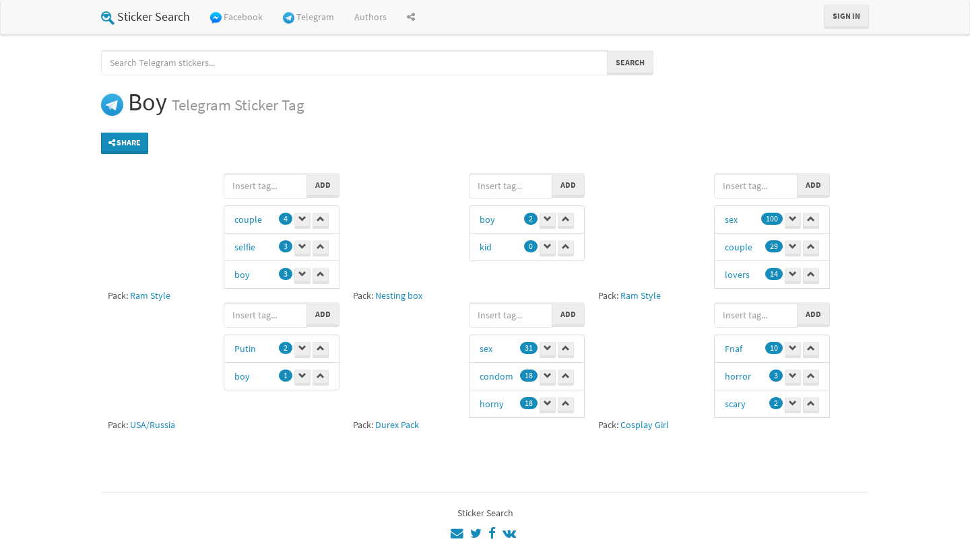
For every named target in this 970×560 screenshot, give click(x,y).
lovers (737, 275)
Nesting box (399, 295)
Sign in (846, 16)
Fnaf (734, 349)
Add (323, 185)
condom (496, 376)
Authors (370, 17)
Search (630, 62)
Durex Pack (397, 425)
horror (738, 376)
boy (242, 275)
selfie (245, 247)
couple (248, 219)
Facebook (236, 17)
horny (492, 404)
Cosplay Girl (645, 425)
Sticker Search (145, 16)
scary (735, 404)
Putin (245, 349)
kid (486, 247)
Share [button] (125, 142)
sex (731, 219)
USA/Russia (153, 425)
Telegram (309, 17)
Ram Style (150, 295)
